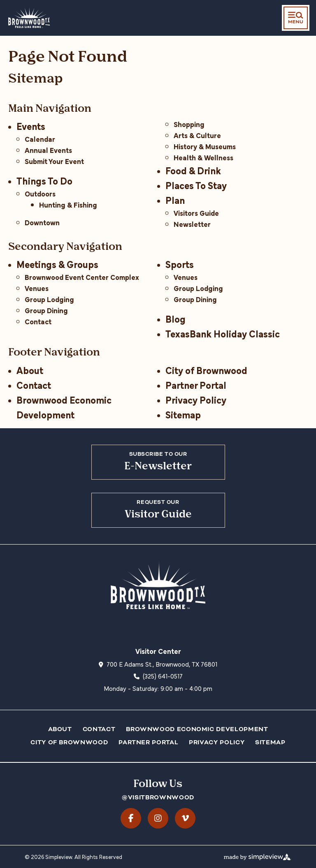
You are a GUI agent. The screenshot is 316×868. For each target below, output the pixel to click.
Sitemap (183, 414)
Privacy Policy (196, 399)
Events (31, 126)
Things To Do (44, 180)
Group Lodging (49, 299)
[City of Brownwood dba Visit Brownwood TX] (29, 17)
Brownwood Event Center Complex (82, 277)
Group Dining (46, 310)
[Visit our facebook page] (131, 818)
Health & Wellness (203, 157)
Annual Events (48, 150)
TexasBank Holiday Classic (223, 333)
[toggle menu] (296, 18)
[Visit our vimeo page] (185, 818)
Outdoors (40, 193)
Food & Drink (193, 170)
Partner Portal (196, 384)
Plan (175, 200)
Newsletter (192, 224)
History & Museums (205, 146)
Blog (175, 318)
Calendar (40, 139)
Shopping (189, 124)
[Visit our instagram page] (158, 818)
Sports (180, 264)
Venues (37, 288)
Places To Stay (196, 185)
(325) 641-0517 (163, 676)
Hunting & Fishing (68, 204)
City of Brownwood (206, 370)
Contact (38, 321)
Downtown (42, 222)
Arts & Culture (197, 135)
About (30, 370)
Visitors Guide (196, 213)
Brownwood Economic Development (197, 729)
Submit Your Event (54, 161)
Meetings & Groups (57, 264)
